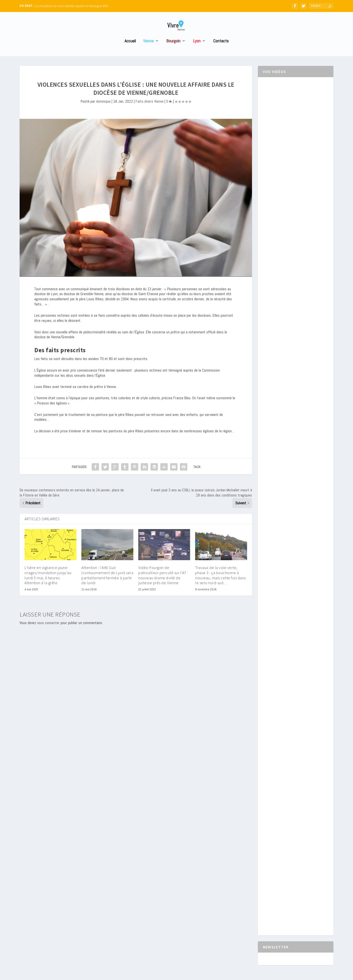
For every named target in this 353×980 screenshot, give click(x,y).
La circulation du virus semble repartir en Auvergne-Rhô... (72, 6)
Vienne (148, 50)
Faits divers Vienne (150, 110)
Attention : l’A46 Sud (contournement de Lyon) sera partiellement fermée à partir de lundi (107, 584)
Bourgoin (173, 50)
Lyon (197, 50)
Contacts (221, 50)
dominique (103, 110)
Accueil (130, 50)
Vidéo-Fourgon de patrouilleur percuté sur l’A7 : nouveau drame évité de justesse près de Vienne (163, 584)
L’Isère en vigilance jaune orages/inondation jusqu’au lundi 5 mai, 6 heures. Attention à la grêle (48, 584)
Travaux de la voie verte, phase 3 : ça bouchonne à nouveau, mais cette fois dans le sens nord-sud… (221, 584)
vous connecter (48, 632)
